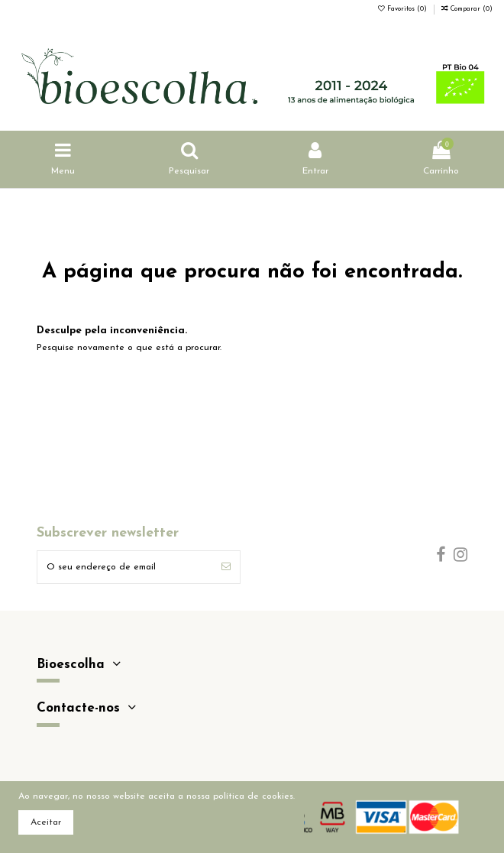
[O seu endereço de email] (125, 567)
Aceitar (46, 822)
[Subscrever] (226, 567)
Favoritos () (404, 9)
